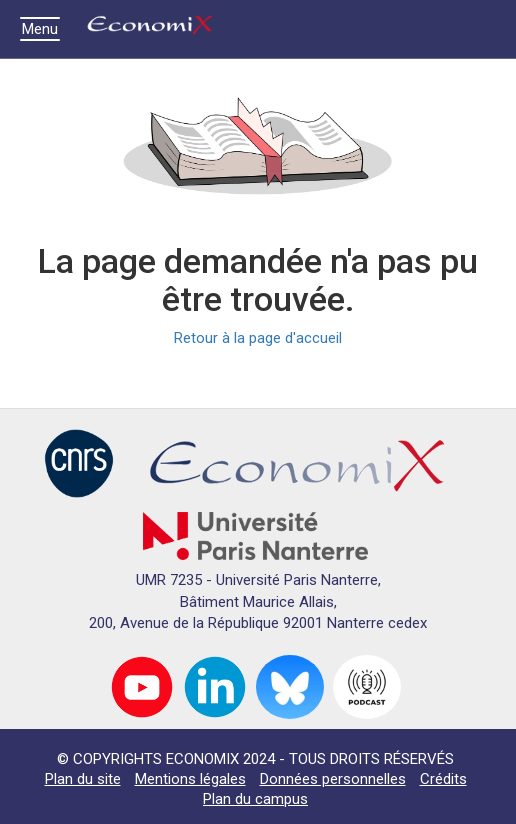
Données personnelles (333, 779)
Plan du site (83, 779)
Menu (45, 29)
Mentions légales (190, 779)
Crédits (443, 779)
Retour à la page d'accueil (258, 338)
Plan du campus (255, 799)
